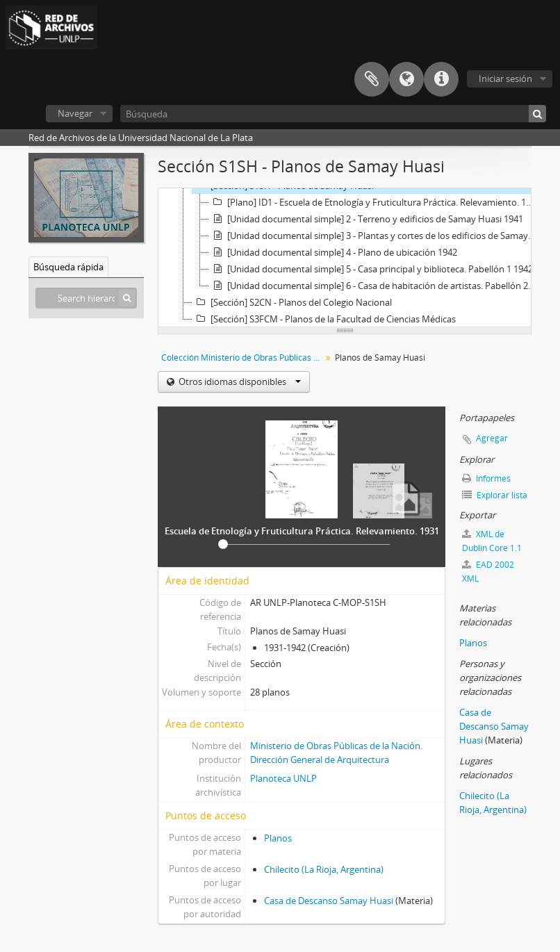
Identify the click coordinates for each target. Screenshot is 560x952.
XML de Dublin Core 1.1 (492, 541)
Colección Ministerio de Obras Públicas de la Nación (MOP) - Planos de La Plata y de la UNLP (243, 358)
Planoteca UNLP (283, 778)
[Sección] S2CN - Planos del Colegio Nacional (292, 302)
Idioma (406, 79)
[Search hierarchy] (86, 298)
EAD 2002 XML (488, 572)
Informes (486, 478)
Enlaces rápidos (441, 79)
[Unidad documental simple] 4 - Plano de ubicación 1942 (333, 252)
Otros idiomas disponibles (239, 381)
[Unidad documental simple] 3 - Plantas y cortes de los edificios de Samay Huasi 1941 (374, 236)
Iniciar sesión (505, 79)
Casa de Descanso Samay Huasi (329, 901)
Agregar (492, 438)
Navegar (75, 113)
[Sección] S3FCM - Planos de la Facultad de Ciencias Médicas (324, 319)
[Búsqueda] (333, 114)
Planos (278, 838)
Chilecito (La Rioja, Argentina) (324, 869)
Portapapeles (372, 79)
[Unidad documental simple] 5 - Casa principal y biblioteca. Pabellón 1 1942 (371, 269)
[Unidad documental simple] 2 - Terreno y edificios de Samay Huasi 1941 (366, 219)
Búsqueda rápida (68, 267)
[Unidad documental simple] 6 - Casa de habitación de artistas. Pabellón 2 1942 (374, 286)
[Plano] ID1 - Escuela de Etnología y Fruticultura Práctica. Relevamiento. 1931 (374, 202)
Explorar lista (495, 495)
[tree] (345, 258)
